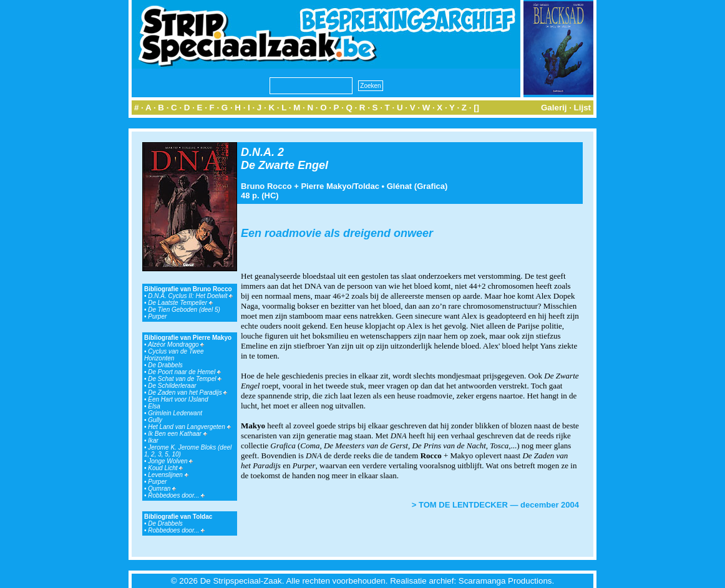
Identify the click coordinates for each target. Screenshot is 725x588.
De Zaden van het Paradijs (187, 393)
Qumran (162, 489)
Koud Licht (165, 468)
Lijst (582, 108)
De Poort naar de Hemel (184, 372)
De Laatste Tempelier (180, 303)
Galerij (554, 108)
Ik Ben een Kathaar (177, 434)
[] (476, 108)
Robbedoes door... (176, 495)
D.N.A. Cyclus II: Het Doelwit (190, 296)
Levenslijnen (168, 475)
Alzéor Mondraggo (176, 345)
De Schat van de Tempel (185, 379)
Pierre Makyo (326, 186)
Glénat (399, 186)
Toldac (367, 186)
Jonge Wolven (170, 461)
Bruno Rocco (266, 186)
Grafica (431, 186)
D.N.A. (258, 152)
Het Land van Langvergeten (189, 427)
